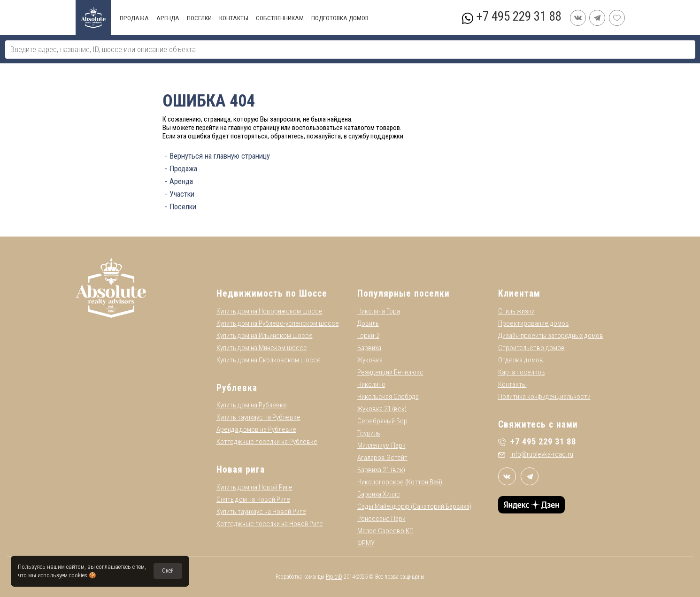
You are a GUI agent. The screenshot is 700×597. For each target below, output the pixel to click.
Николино (371, 384)
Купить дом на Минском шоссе (262, 348)
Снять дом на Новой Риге (253, 499)
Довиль (368, 323)
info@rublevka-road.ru (536, 454)
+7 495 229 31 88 (519, 16)
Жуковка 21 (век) (382, 409)
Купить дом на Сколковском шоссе (269, 360)
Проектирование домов (534, 323)
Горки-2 (368, 336)
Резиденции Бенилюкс (390, 372)
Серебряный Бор (382, 421)
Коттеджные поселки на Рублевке (267, 442)
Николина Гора (379, 311)
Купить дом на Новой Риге (254, 487)
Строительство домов (531, 348)
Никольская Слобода (388, 397)
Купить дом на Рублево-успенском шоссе (278, 323)
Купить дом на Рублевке (252, 405)
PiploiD (334, 577)
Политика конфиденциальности (544, 397)
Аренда (181, 181)
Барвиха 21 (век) (381, 470)
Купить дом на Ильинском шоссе (265, 336)
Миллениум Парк (381, 445)
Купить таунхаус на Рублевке (258, 417)
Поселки (183, 207)
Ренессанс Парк (381, 519)
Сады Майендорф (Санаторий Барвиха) (414, 506)
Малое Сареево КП (385, 531)
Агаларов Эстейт (382, 458)
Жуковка (370, 360)
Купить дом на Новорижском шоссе (269, 311)
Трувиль (369, 433)
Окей (168, 571)
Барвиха (369, 348)
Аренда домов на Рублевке (256, 429)
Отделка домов (521, 360)
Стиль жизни (516, 311)
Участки (182, 194)
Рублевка (237, 388)
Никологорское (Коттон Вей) (400, 482)
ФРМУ (366, 543)
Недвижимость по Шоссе (272, 294)
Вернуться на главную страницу (220, 156)
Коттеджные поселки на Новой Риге (270, 524)
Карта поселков (522, 372)
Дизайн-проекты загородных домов (551, 336)
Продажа (183, 169)
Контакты (512, 384)
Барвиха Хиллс (379, 494)
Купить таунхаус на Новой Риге (261, 512)
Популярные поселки (404, 294)
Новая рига (241, 470)
